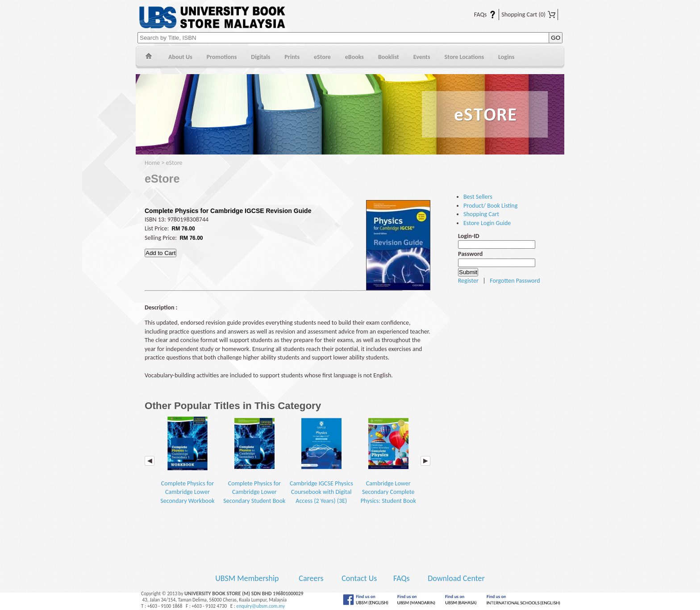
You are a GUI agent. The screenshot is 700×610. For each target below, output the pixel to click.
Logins (506, 57)
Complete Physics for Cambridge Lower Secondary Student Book (254, 461)
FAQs (479, 15)
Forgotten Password (515, 281)
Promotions (222, 57)
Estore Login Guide (487, 223)
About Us (180, 57)
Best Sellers (478, 197)
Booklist (389, 57)
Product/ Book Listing (490, 206)
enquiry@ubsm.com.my (260, 606)
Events (422, 57)
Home (148, 57)
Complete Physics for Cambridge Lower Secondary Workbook (187, 461)
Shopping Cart (528, 15)
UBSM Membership (248, 578)
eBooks (354, 57)
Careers (311, 578)
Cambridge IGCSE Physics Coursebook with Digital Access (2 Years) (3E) (321, 461)
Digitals (260, 57)
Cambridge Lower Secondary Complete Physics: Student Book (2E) (388, 465)
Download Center (456, 578)
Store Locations (465, 57)
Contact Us (360, 578)
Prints (292, 57)
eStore (322, 57)
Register (468, 281)
